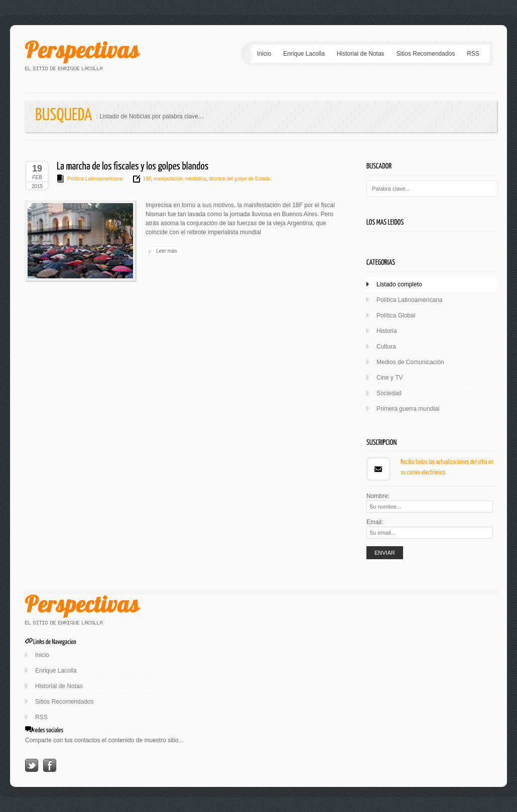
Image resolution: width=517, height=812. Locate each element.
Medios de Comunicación (410, 362)
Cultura (386, 347)
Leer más (167, 251)
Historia (387, 331)
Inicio (264, 54)
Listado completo (399, 284)
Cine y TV (390, 378)
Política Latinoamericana (95, 179)
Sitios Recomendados (426, 54)
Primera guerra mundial (408, 409)
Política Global (396, 315)
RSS (473, 54)
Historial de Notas (361, 54)
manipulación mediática (179, 179)
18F (147, 179)
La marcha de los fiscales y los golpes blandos (133, 167)
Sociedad (389, 393)
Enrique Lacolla (304, 54)
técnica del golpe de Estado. (239, 179)
